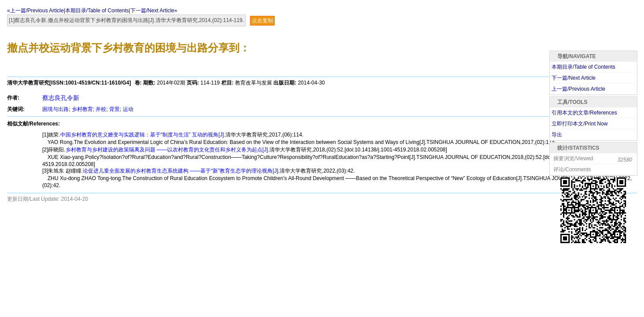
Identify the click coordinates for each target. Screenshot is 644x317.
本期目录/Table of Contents (97, 11)
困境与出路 (55, 109)
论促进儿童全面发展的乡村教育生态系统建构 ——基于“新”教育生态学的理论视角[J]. (181, 171)
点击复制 (262, 21)
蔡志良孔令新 (61, 98)
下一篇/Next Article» (154, 11)
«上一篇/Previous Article (35, 11)
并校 (101, 109)
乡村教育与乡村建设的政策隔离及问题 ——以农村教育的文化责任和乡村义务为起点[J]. (167, 150)
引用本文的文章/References (584, 113)
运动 (128, 109)
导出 (557, 135)
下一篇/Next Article (574, 78)
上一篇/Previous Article (578, 89)
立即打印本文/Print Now (580, 124)
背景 (114, 109)
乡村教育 (82, 109)
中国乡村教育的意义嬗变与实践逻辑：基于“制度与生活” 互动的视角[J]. (143, 135)
